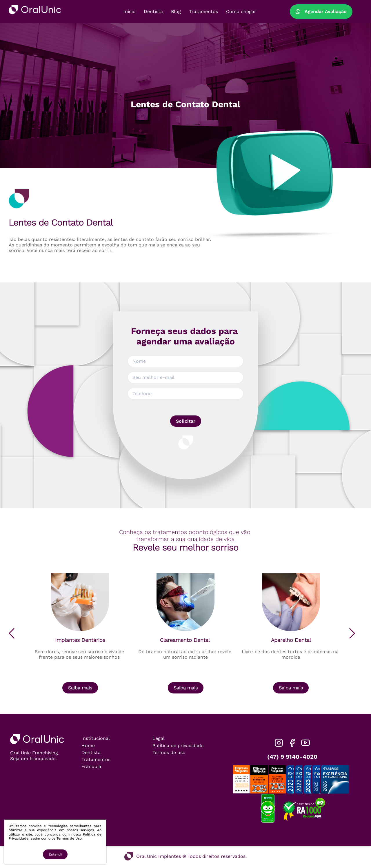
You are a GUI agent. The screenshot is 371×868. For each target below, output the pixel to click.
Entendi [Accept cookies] (55, 854)
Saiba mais (80, 688)
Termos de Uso (69, 838)
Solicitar (186, 421)
